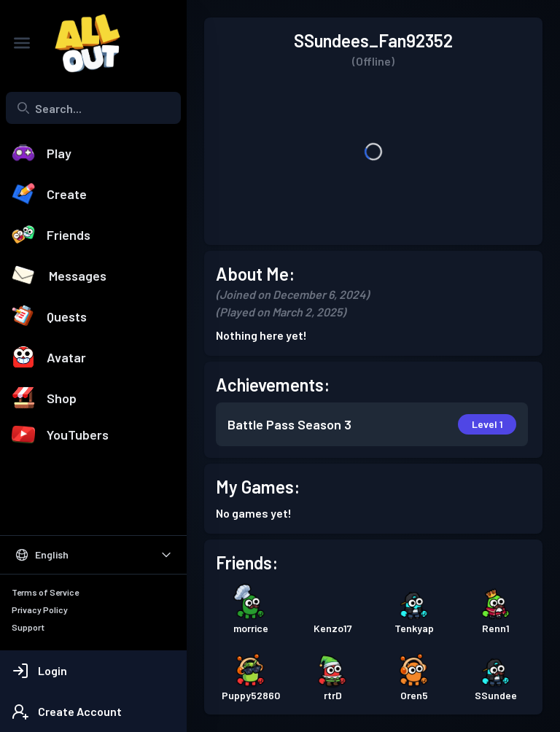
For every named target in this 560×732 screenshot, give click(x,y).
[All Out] (80, 43)
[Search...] (93, 108)
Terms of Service (45, 592)
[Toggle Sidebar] (22, 43)
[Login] (93, 671)
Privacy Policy (40, 610)
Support (28, 627)
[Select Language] (93, 555)
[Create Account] (93, 712)
